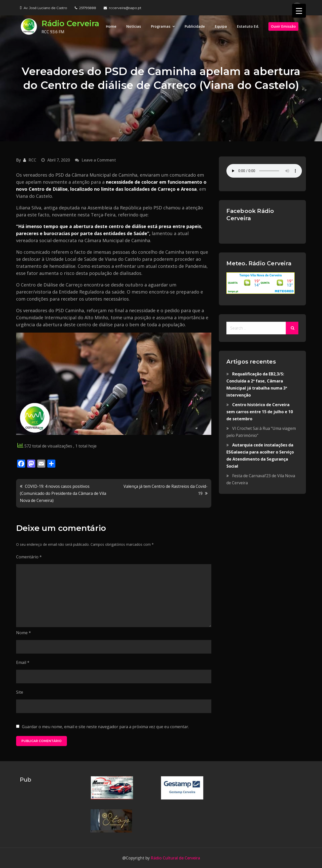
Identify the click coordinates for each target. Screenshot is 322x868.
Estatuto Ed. (248, 26)
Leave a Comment (99, 160)
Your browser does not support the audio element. (264, 171)
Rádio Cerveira (71, 23)
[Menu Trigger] (299, 11)
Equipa (221, 26)
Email (23, 662)
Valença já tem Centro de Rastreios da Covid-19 (166, 490)
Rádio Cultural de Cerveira (175, 858)
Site (20, 692)
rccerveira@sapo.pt (123, 8)
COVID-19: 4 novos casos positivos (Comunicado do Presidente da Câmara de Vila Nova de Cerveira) (63, 493)
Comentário (29, 557)
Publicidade (195, 26)
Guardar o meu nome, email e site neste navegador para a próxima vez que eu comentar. (105, 727)
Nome (24, 633)
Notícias (134, 26)
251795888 (85, 8)
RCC (32, 160)
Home (111, 26)
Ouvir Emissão (283, 26)
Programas (161, 26)
